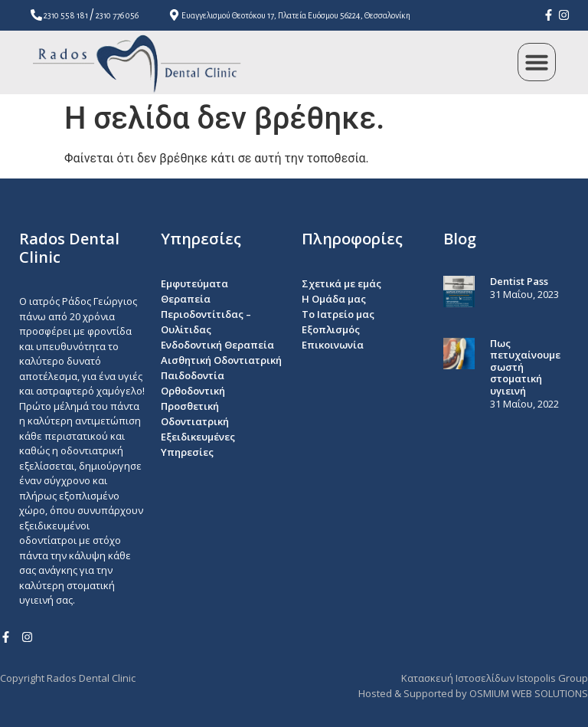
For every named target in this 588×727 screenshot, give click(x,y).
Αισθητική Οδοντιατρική (221, 360)
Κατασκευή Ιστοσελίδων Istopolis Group (495, 678)
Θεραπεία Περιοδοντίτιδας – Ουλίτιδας (206, 314)
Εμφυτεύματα (194, 283)
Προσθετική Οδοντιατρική (195, 414)
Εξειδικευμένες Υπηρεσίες (198, 444)
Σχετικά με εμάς (341, 283)
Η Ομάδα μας (334, 299)
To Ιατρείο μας (338, 314)
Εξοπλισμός (331, 329)
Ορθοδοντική (193, 391)
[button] (537, 62)
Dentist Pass (519, 281)
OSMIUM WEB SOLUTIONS (529, 693)
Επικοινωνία (333, 345)
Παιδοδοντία (193, 375)
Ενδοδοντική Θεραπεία (217, 345)
